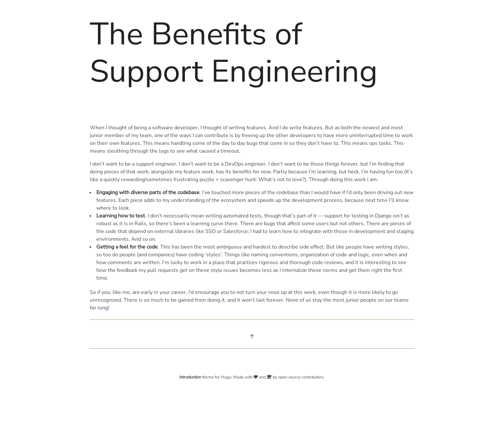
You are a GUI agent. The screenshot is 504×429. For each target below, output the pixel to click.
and (263, 377)
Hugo (226, 377)
